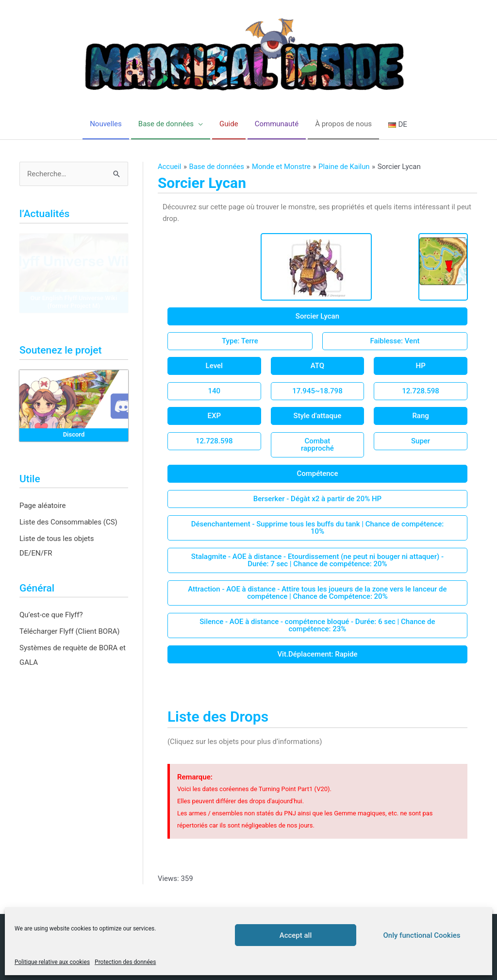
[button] (317, 316)
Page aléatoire (42, 506)
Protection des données (125, 962)
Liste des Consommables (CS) (68, 522)
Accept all (296, 935)
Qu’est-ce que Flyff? (51, 615)
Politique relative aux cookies (52, 962)
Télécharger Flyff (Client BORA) (69, 631)
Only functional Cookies (422, 935)
